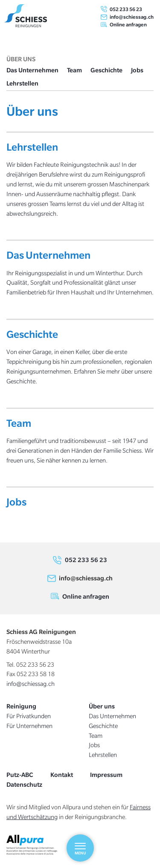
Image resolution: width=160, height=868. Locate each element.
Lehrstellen (22, 83)
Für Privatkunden (29, 716)
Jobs (137, 70)
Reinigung (21, 706)
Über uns (102, 706)
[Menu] (80, 848)
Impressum (106, 775)
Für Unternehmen (29, 726)
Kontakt (62, 775)
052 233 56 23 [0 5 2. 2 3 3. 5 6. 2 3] (126, 9)
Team (74, 70)
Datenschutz (24, 784)
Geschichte (106, 70)
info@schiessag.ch (132, 17)
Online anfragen (128, 24)
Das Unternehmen (32, 70)
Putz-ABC (20, 775)
